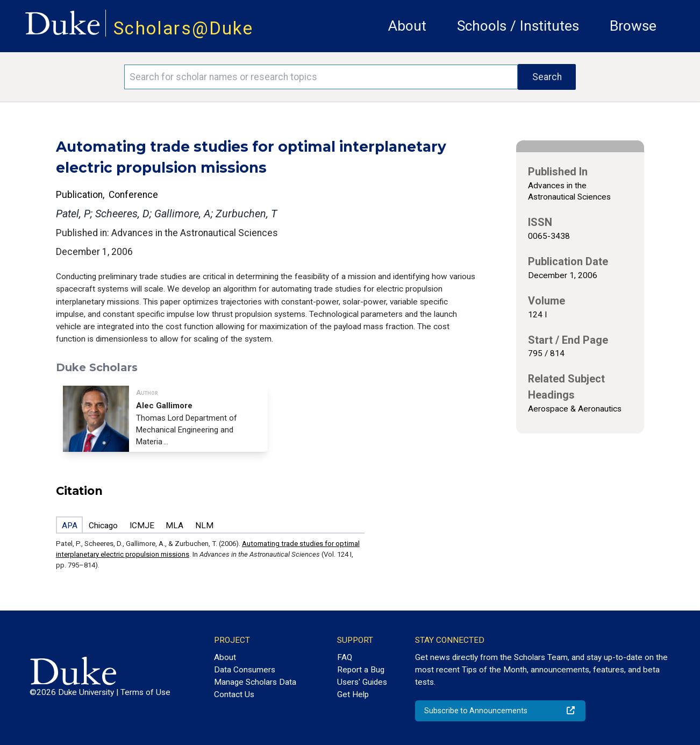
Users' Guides (362, 682)
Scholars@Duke (183, 28)
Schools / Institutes (518, 26)
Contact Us (234, 694)
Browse (633, 26)
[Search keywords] (321, 77)
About (407, 26)
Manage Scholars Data (255, 682)
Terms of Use (145, 692)
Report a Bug (361, 670)
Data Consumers (245, 670)
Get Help (353, 694)
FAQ (345, 657)
